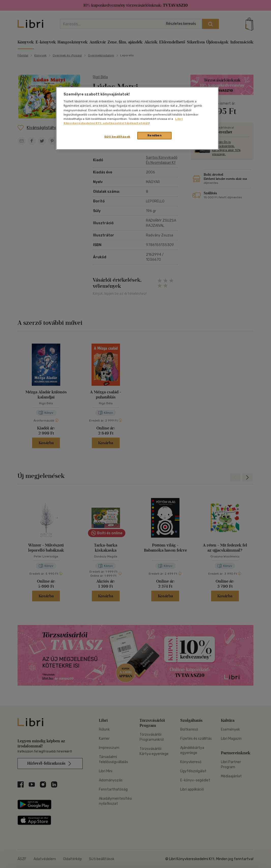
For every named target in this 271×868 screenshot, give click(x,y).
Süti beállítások (117, 137)
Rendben (155, 135)
